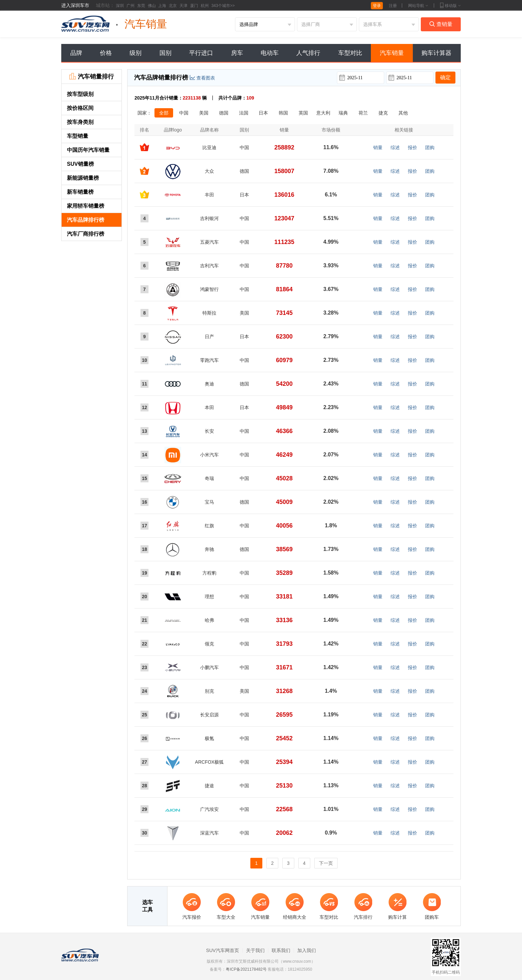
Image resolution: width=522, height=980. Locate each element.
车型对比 (350, 53)
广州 (130, 6)
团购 (430, 147)
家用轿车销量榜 (86, 206)
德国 (224, 113)
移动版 (450, 6)
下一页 (326, 863)
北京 (173, 6)
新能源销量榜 (83, 178)
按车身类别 (80, 122)
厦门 (194, 6)
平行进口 (201, 53)
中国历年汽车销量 (88, 150)
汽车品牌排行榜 (86, 220)
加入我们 (307, 950)
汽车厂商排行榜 (86, 234)
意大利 (323, 113)
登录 (377, 6)
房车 (237, 53)
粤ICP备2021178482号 (246, 969)
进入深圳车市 (75, 5)
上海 (162, 6)
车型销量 (78, 136)
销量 (378, 147)
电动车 (270, 53)
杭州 (205, 6)
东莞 (141, 6)
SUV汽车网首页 (223, 950)
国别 (165, 53)
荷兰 (363, 113)
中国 (184, 113)
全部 (164, 113)
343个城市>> (223, 6)
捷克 (383, 113)
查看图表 (202, 78)
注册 (393, 6)
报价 (412, 147)
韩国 (283, 113)
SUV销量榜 (80, 164)
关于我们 (255, 950)
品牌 (76, 53)
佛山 (152, 6)
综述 (395, 147)
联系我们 (281, 950)
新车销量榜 (80, 192)
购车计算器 (436, 53)
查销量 (441, 24)
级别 (135, 53)
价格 (106, 53)
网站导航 (418, 6)
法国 (244, 113)
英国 (303, 113)
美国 (204, 113)
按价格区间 (80, 108)
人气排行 (308, 53)
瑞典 (343, 113)
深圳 (120, 6)
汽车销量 (392, 53)
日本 (263, 113)
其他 (403, 113)
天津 (183, 6)
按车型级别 (86, 94)
